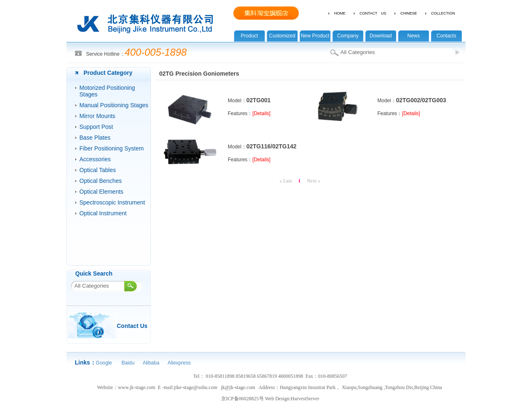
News (414, 36)
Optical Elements (101, 192)
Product (249, 36)
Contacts (446, 36)
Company (348, 36)
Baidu (127, 363)
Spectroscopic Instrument (112, 202)
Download (381, 36)
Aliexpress (179, 363)
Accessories (95, 159)
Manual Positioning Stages (114, 105)
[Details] (261, 113)
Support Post (96, 127)
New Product (315, 36)
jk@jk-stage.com (238, 387)
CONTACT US (373, 13)
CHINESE (409, 13)
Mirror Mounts (97, 116)
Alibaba (151, 363)
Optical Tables (98, 170)
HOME (340, 13)
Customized (282, 36)
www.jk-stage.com (137, 387)
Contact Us (132, 326)
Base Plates (95, 138)
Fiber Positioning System (112, 148)
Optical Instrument (103, 213)
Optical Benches (101, 181)
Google (104, 363)
